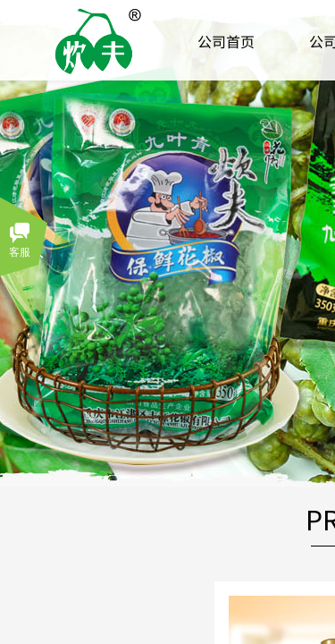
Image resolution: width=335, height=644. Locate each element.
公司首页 (226, 41)
